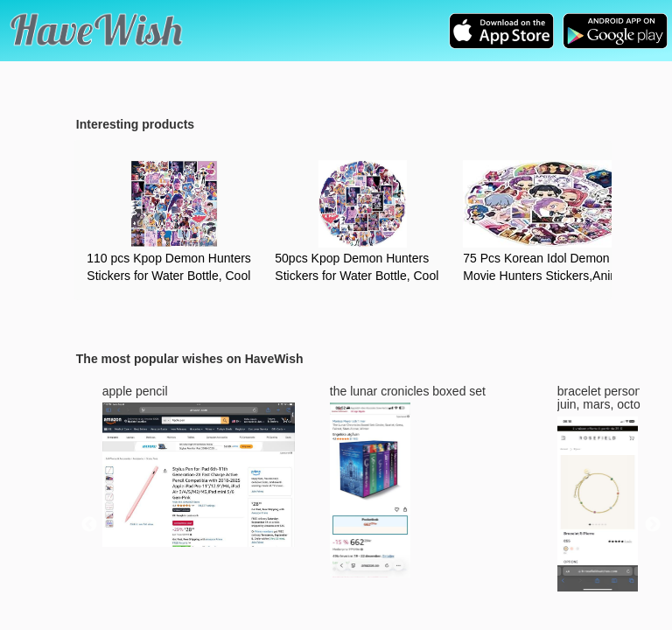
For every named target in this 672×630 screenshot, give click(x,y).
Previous (89, 525)
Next (653, 525)
